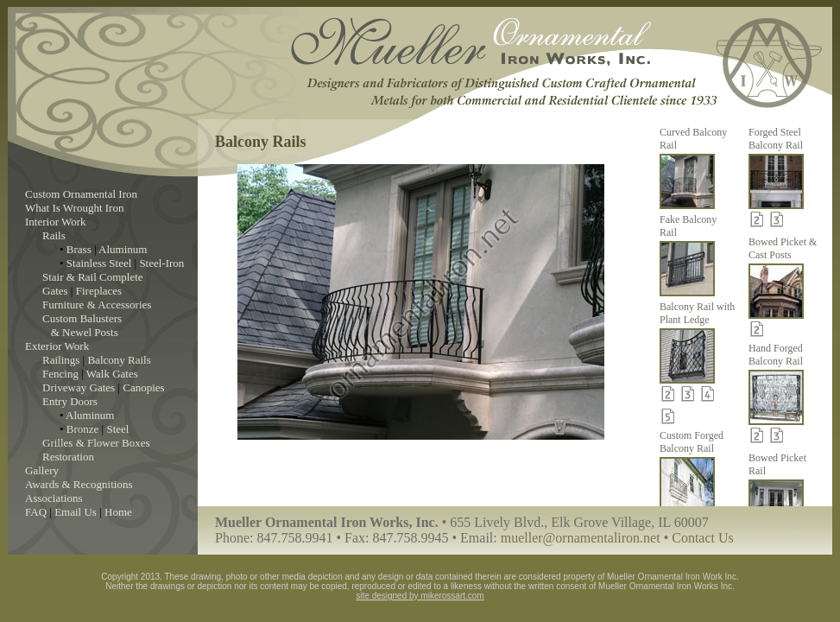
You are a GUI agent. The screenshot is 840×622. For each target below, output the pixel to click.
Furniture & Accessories (97, 305)
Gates (55, 291)
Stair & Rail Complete (93, 277)
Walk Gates (112, 374)
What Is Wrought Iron (74, 208)
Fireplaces (99, 291)
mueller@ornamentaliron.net (581, 538)
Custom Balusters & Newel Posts (82, 325)
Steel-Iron (161, 263)
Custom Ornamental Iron (81, 194)
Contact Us (703, 538)
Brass (79, 249)
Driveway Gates (79, 387)
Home (118, 512)
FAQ (36, 512)
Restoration (68, 457)
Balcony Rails (119, 360)
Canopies (143, 387)
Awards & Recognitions (79, 484)
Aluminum (123, 249)
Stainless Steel (99, 263)
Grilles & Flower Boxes (96, 443)
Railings (61, 360)
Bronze (83, 429)
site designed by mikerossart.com (420, 596)
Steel (117, 429)
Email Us (76, 512)
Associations (54, 498)
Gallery (42, 470)
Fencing (60, 374)
